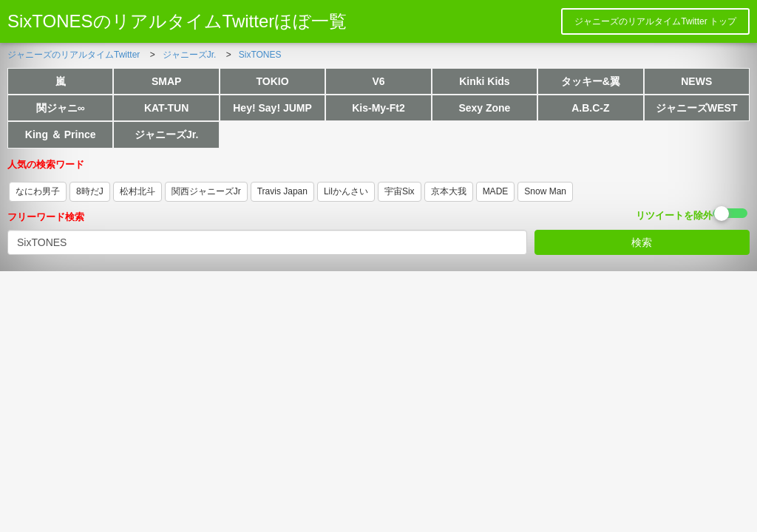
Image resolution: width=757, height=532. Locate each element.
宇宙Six (400, 191)
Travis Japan (282, 191)
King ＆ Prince (61, 134)
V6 (378, 81)
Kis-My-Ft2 (378, 108)
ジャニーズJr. (166, 134)
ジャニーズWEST (696, 108)
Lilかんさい (346, 191)
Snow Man (545, 191)
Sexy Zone (484, 108)
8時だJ (90, 191)
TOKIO (273, 81)
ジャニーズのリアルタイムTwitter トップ (655, 21)
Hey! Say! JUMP (272, 108)
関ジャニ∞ (61, 108)
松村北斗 (138, 191)
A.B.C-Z (590, 108)
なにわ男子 (38, 191)
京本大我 (449, 191)
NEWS (696, 81)
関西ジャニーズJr (206, 191)
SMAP (166, 81)
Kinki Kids (484, 81)
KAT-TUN (166, 108)
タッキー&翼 (591, 81)
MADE (496, 191)
